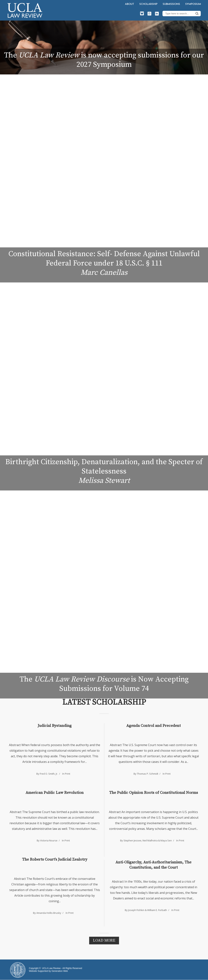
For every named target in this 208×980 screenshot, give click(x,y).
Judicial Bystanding (55, 726)
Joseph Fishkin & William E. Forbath (148, 910)
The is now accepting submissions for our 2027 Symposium (104, 60)
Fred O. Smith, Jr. (49, 774)
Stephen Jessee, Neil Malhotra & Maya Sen (148, 840)
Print (68, 774)
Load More (104, 940)
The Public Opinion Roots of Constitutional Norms (154, 793)
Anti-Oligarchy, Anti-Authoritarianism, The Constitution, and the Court (153, 865)
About (130, 4)
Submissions (171, 4)
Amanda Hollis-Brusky (49, 913)
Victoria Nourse (49, 840)
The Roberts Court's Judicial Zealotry (55, 859)
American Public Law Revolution (55, 793)
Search (197, 13)
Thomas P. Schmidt (148, 774)
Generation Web (60, 971)
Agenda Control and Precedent (154, 726)
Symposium (193, 4)
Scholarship (148, 4)
